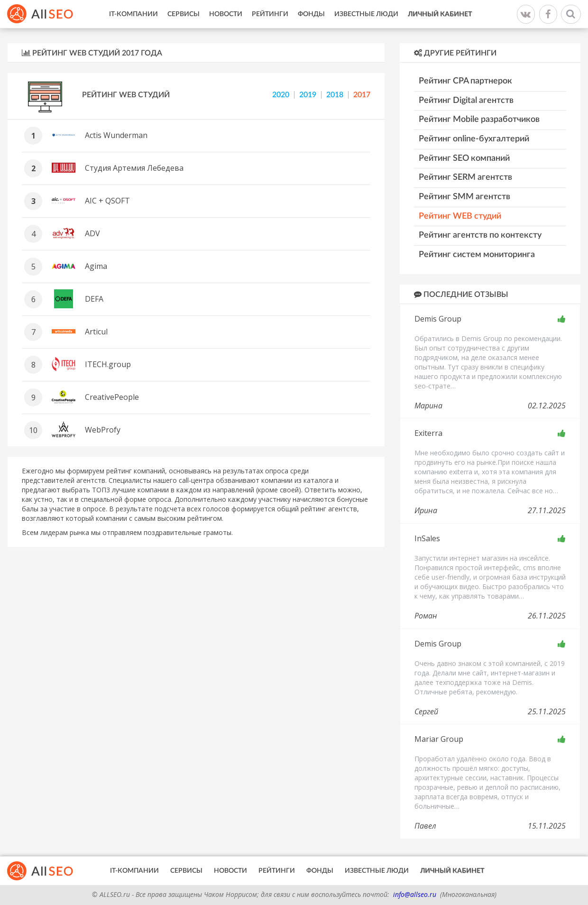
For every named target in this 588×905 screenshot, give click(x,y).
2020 (281, 95)
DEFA (94, 299)
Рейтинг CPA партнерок (465, 81)
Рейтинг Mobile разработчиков (479, 120)
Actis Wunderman (116, 135)
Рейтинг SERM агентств (465, 177)
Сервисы (184, 14)
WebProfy (103, 430)
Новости (226, 14)
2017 (362, 95)
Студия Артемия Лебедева (134, 168)
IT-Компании (133, 14)
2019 (308, 95)
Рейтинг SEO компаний (464, 158)
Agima (96, 266)
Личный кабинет (440, 14)
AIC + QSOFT (107, 201)
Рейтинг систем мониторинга (477, 255)
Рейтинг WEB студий (126, 95)
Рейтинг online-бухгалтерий (474, 139)
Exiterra (428, 433)
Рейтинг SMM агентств (464, 197)
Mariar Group (439, 739)
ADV (92, 233)
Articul (96, 332)
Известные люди (366, 14)
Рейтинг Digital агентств (466, 101)
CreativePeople (112, 397)
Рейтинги (270, 14)
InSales (427, 538)
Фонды (311, 14)
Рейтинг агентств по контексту (480, 235)
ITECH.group (108, 364)
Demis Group (438, 319)
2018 (335, 95)
